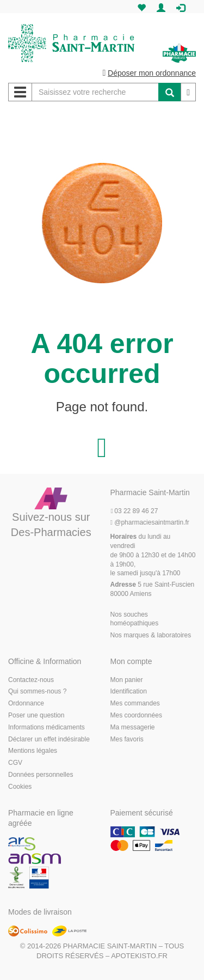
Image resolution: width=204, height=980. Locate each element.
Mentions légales (33, 751)
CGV (15, 763)
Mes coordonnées (136, 715)
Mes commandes (135, 703)
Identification (129, 691)
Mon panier (127, 680)
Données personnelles (41, 775)
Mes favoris (127, 739)
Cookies (20, 787)
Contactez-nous (31, 680)
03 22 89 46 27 (134, 511)
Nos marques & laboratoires (151, 635)
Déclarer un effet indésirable (49, 739)
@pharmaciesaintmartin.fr (150, 522)
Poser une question (36, 715)
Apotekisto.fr (139, 956)
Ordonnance (26, 703)
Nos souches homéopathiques (135, 619)
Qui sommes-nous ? (37, 691)
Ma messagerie (133, 727)
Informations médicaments (47, 727)
